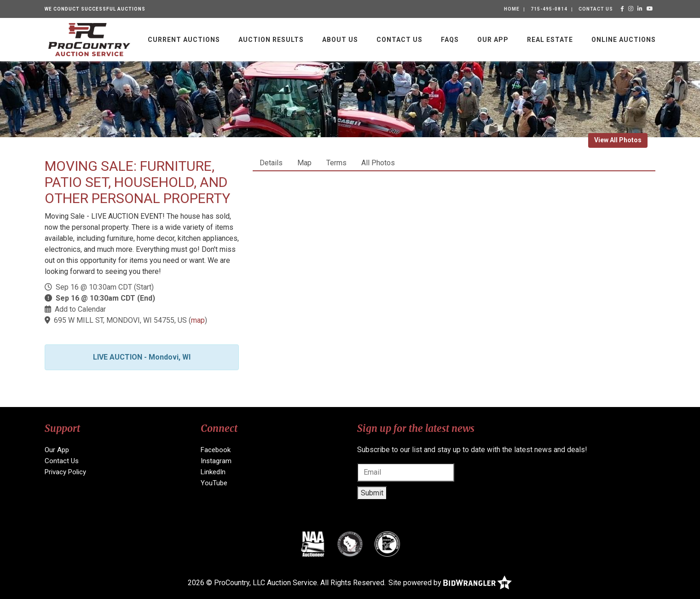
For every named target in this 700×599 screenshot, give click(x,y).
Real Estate (550, 40)
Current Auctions (184, 40)
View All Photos (618, 140)
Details (271, 163)
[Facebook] (622, 9)
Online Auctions (624, 40)
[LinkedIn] (640, 9)
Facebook (216, 450)
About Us (340, 40)
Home (512, 9)
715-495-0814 (549, 9)
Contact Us (596, 9)
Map (304, 163)
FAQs (450, 40)
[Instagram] (631, 9)
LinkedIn (213, 472)
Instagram (216, 461)
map (198, 320)
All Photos (378, 163)
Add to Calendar (80, 309)
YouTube (214, 483)
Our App (493, 40)
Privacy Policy (65, 472)
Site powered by (450, 583)
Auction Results (271, 40)
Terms (336, 163)
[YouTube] (650, 9)
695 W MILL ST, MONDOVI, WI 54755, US (120, 320)
